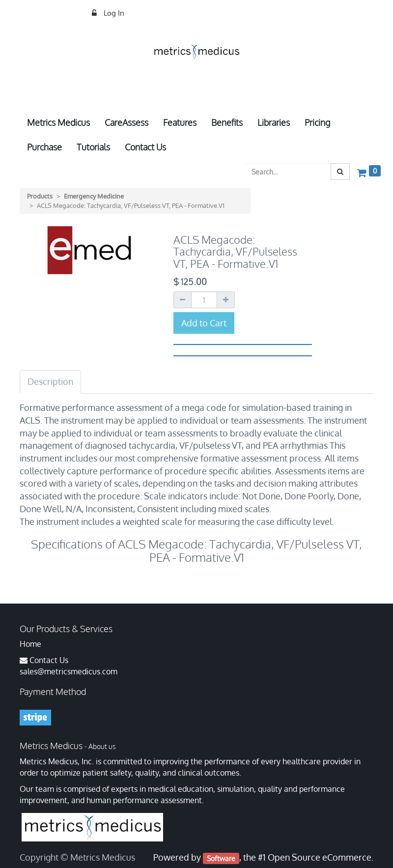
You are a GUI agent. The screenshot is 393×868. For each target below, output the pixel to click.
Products (40, 196)
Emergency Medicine (94, 196)
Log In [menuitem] (113, 13)
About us (102, 746)
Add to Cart (204, 323)
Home (30, 644)
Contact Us (49, 660)
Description (50, 381)
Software (221, 858)
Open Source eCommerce (320, 857)
